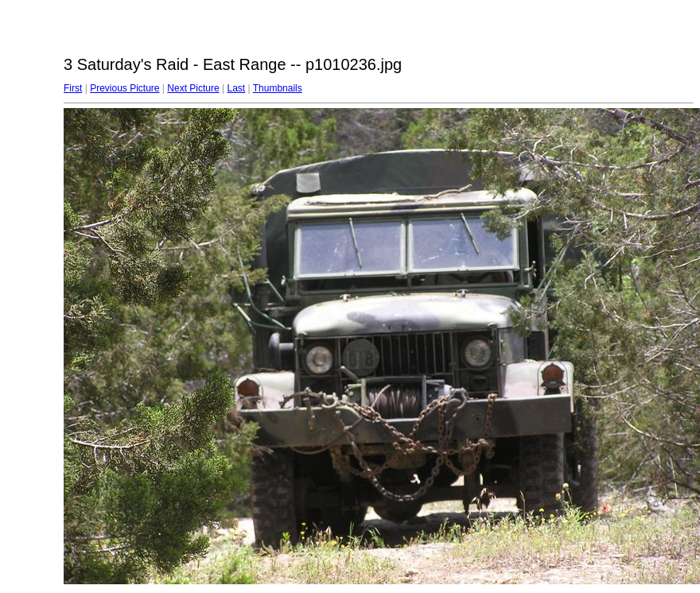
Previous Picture (124, 88)
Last (236, 88)
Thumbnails (278, 88)
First (73, 88)
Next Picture (193, 88)
